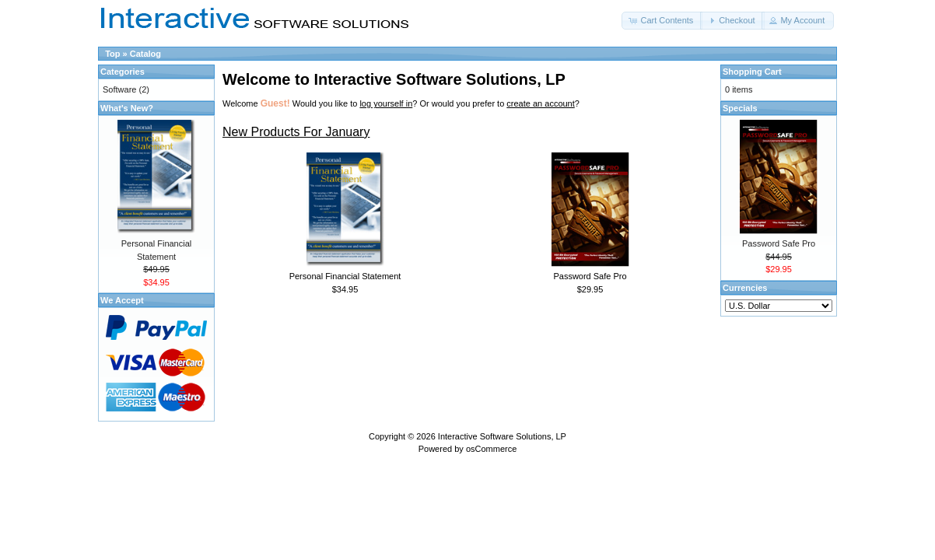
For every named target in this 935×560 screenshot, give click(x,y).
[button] (662, 21)
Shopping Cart (752, 72)
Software (119, 89)
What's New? (127, 108)
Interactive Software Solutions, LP (502, 436)
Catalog (145, 54)
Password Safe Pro (590, 276)
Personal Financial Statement (345, 276)
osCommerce (491, 449)
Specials (740, 108)
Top (112, 54)
